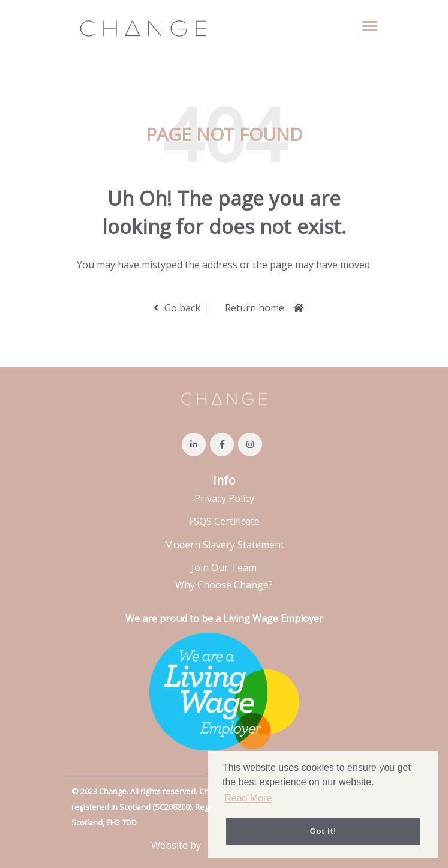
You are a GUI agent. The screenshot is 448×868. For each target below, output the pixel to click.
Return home (255, 308)
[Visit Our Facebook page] (222, 444)
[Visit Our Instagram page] (250, 444)
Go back (182, 308)
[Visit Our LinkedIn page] (194, 444)
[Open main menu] (365, 26)
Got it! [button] (324, 831)
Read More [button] (248, 798)
